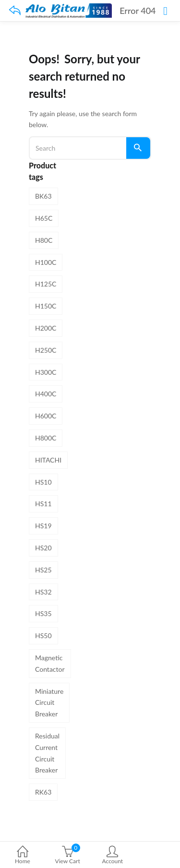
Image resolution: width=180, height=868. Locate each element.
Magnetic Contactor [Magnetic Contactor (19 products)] (50, 663)
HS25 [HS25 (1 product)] (43, 570)
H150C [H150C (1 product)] (46, 306)
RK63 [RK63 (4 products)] (43, 792)
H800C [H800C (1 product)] (46, 438)
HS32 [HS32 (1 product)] (43, 592)
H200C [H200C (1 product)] (46, 328)
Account (113, 856)
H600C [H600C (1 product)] (46, 416)
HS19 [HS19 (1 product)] (43, 526)
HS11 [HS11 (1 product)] (43, 504)
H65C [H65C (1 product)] (44, 218)
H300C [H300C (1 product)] (46, 372)
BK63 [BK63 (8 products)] (43, 196)
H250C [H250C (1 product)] (46, 350)
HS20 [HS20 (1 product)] (43, 548)
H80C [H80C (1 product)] (44, 240)
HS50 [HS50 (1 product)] (43, 636)
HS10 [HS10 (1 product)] (43, 482)
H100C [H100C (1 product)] (46, 262)
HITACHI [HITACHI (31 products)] (48, 460)
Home (23, 856)
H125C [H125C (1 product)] (46, 284)
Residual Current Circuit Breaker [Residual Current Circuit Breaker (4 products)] (47, 753)
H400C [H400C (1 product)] (46, 394)
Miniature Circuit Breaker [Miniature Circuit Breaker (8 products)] (49, 703)
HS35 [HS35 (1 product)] (43, 613)
